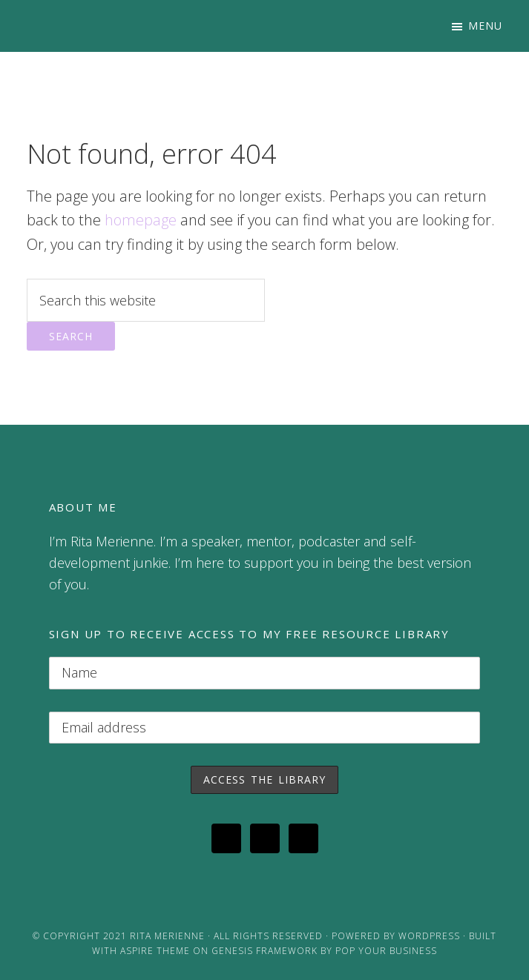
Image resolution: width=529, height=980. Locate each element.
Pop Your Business (386, 951)
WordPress (429, 936)
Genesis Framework (264, 951)
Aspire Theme (155, 951)
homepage (141, 220)
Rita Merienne (167, 936)
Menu (485, 26)
